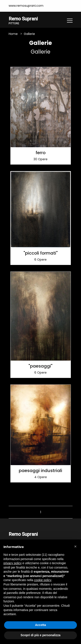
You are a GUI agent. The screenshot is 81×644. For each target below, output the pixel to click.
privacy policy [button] (13, 563)
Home (13, 34)
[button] (75, 546)
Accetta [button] (40, 625)
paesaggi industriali (40, 471)
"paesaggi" (40, 366)
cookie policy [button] (43, 580)
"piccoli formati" (41, 253)
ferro (41, 153)
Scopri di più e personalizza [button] (40, 635)
